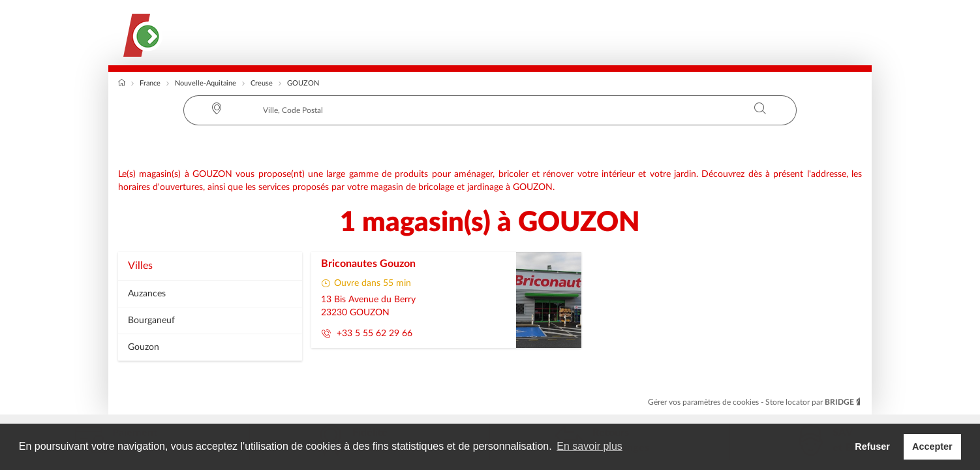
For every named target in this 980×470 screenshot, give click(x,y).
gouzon (144, 347)
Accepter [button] (932, 446)
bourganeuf (151, 321)
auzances (147, 294)
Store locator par (814, 402)
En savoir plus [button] (590, 446)
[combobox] (490, 110)
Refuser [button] (872, 446)
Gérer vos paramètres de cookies (704, 402)
